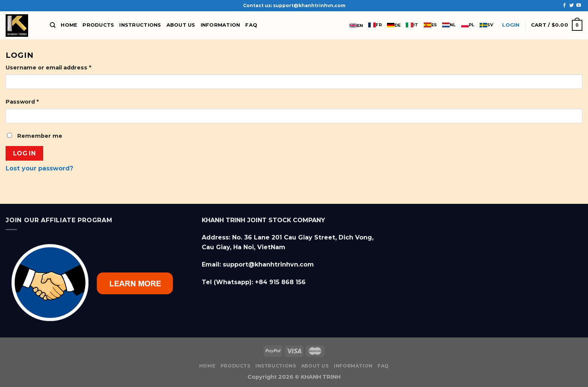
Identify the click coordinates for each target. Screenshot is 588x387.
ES (430, 25)
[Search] (53, 25)
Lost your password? (39, 168)
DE (394, 25)
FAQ (251, 25)
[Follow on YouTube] (579, 6)
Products (98, 25)
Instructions (140, 25)
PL (468, 25)
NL (449, 25)
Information (220, 25)
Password (22, 102)
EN (356, 26)
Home (69, 25)
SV (486, 25)
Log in (25, 153)
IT (412, 25)
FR (375, 25)
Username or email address (48, 68)
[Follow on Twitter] (571, 6)
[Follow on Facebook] (564, 6)
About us (181, 25)
